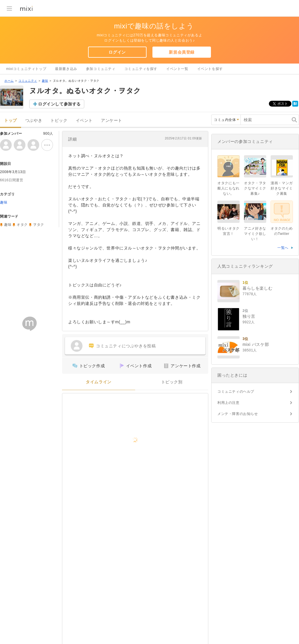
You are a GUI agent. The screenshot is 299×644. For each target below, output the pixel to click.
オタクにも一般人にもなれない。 (228, 188)
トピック (59, 121)
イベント (84, 121)
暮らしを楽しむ (257, 288)
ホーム (9, 81)
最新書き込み (66, 69)
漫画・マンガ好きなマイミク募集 (282, 188)
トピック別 (172, 382)
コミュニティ (28, 81)
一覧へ (283, 248)
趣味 (45, 81)
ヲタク (39, 225)
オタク (22, 225)
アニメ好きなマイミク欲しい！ (255, 234)
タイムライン (99, 382)
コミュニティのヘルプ (236, 392)
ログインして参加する (59, 104)
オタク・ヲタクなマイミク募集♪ (255, 188)
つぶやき (34, 121)
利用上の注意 (228, 403)
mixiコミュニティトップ (26, 69)
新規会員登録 (182, 52)
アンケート (112, 121)
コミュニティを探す (141, 69)
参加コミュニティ (101, 69)
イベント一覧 (177, 69)
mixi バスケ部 (256, 344)
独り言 (249, 316)
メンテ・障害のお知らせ (238, 414)
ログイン (117, 52)
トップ (11, 121)
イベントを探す (210, 69)
